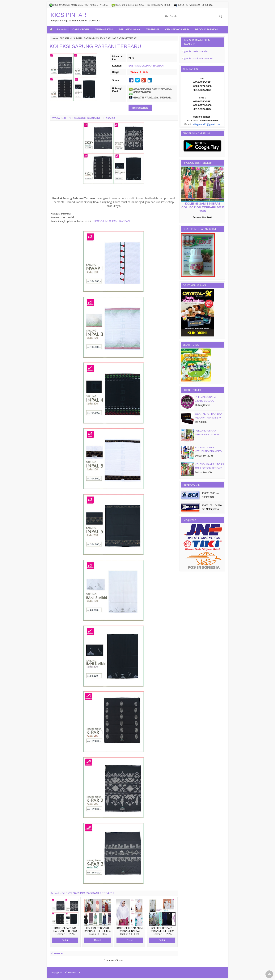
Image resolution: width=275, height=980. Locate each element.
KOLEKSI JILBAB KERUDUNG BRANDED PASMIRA (208, 451)
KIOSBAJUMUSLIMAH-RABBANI (112, 221)
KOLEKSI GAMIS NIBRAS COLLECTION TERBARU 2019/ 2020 (203, 207)
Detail (65, 940)
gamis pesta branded (196, 51)
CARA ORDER (81, 30)
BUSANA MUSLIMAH (71, 38)
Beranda (62, 30)
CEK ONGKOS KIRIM (177, 30)
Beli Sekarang (140, 108)
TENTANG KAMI (104, 30)
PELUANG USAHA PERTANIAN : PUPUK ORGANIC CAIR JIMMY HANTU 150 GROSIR (208, 436)
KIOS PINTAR (68, 15)
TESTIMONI (153, 30)
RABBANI (89, 38)
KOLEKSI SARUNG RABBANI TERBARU (95, 46)
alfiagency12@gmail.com (207, 124)
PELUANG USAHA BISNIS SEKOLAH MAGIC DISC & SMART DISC (209, 403)
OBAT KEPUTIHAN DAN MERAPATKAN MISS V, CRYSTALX (209, 418)
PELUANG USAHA (129, 30)
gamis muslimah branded (199, 58)
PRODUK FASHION (206, 30)
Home (55, 38)
